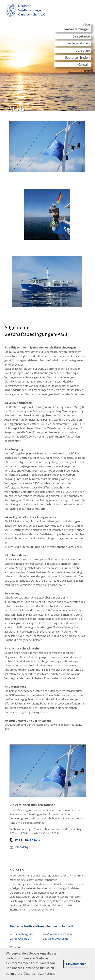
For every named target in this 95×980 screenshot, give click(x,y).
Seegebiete (81, 36)
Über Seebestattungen (77, 27)
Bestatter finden (77, 57)
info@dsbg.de (23, 847)
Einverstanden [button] (76, 964)
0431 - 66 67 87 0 (25, 840)
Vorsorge (83, 50)
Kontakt (84, 65)
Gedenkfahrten (78, 43)
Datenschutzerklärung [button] (40, 974)
